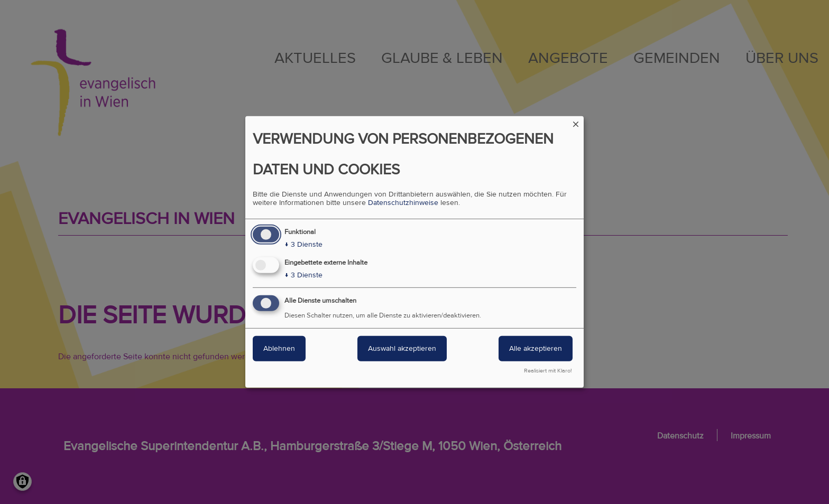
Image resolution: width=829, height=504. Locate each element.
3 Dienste (303, 245)
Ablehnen (279, 348)
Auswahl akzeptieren (402, 348)
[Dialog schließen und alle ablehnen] (576, 123)
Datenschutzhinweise (403, 203)
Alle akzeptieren (536, 348)
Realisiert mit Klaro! (548, 371)
